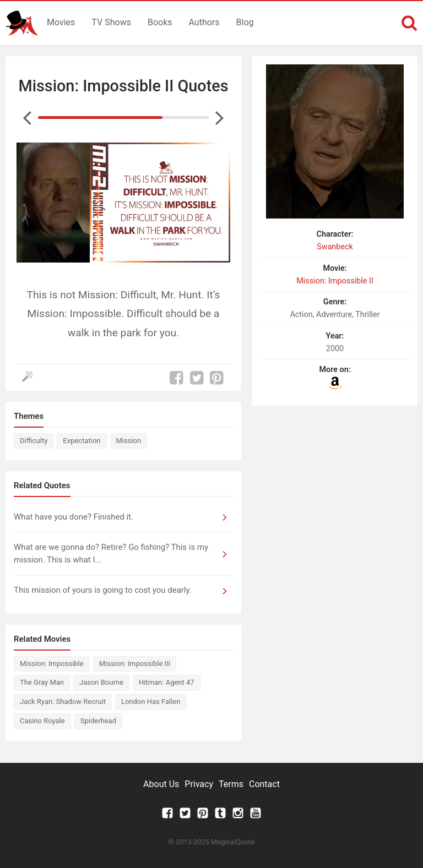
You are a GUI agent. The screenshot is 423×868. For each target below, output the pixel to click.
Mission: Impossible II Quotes (124, 86)
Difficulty (34, 441)
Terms (231, 784)
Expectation (82, 441)
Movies (61, 22)
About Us (161, 784)
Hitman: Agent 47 (167, 682)
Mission (129, 441)
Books (160, 22)
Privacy (199, 784)
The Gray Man (42, 682)
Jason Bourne (101, 682)
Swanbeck (335, 247)
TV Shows (111, 22)
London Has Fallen (151, 702)
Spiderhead (98, 721)
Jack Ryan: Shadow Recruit (63, 702)
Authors (204, 22)
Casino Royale (42, 721)
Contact (264, 784)
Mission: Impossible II (335, 281)
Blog (245, 22)
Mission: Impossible (52, 664)
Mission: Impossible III (135, 664)
